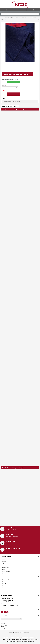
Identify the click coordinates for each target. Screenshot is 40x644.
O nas (3, 563)
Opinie (16, 106)
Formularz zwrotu (5, 592)
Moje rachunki (5, 584)
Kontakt (3, 559)
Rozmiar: (4, 86)
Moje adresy (4, 586)
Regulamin (4, 561)
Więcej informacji (7, 106)
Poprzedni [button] (3, 43)
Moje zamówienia (5, 580)
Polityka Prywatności (6, 571)
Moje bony (4, 590)
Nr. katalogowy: (12, 77)
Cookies (3, 569)
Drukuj (4, 98)
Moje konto (4, 577)
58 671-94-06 (15, 605)
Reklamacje (4, 573)
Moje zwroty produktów (7, 582)
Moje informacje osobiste (7, 588)
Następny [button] (37, 43)
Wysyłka (3, 565)
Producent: (4, 77)
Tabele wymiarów (6, 567)
